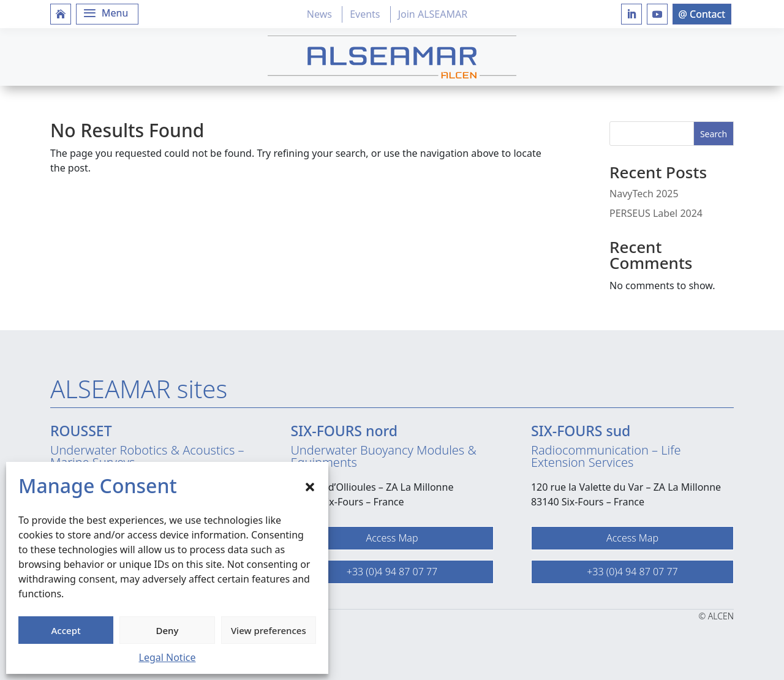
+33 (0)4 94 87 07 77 (392, 572)
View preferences (269, 630)
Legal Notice (168, 657)
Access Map (392, 538)
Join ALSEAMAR (433, 14)
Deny (168, 630)
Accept (66, 630)
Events (365, 14)
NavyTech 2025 (644, 194)
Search (714, 134)
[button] (310, 486)
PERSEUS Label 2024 (656, 213)
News (319, 14)
